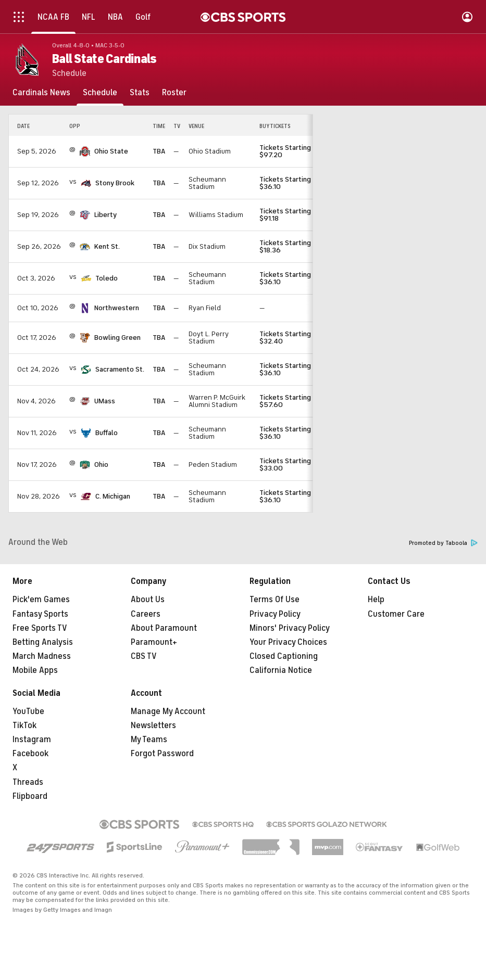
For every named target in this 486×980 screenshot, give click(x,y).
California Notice (281, 670)
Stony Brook (115, 183)
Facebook (30, 754)
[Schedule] (100, 93)
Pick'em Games (41, 600)
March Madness (42, 656)
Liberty (105, 215)
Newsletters (153, 726)
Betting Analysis (43, 642)
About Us (148, 600)
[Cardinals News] (41, 93)
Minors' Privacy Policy (290, 628)
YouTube (28, 711)
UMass (105, 401)
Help (376, 600)
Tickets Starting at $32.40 (289, 338)
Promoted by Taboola (443, 543)
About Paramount (164, 628)
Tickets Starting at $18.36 (289, 246)
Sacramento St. (120, 369)
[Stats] (140, 93)
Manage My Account (168, 711)
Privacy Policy (275, 614)
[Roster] (174, 93)
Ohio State (111, 151)
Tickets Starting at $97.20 (289, 151)
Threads (28, 782)
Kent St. (107, 246)
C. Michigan (113, 496)
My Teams (149, 740)
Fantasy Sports (40, 614)
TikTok (24, 726)
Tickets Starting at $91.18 (289, 215)
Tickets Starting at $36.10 (289, 183)
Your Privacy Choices (288, 642)
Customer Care (396, 614)
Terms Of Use (275, 600)
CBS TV (144, 656)
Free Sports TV (40, 628)
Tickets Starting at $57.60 (289, 401)
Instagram (32, 740)
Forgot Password (162, 754)
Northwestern (117, 308)
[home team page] (85, 151)
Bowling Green (117, 338)
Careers (146, 614)
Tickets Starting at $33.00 (289, 464)
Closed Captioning (284, 656)
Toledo (107, 278)
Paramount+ (154, 642)
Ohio (101, 464)
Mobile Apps (35, 670)
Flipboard (30, 796)
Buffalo (107, 433)
